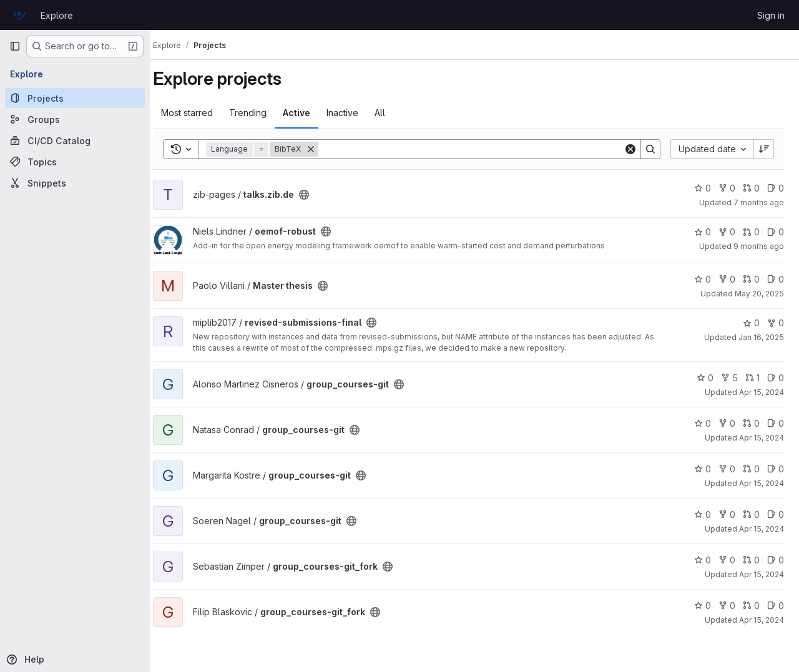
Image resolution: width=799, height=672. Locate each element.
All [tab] (392, 113)
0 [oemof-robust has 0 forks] (727, 232)
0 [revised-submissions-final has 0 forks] (776, 323)
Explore (57, 15)
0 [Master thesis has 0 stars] (703, 279)
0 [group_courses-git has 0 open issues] (776, 378)
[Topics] (75, 162)
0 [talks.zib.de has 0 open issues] (776, 188)
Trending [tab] (260, 113)
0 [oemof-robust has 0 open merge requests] (751, 232)
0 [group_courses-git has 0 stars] (705, 378)
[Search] (477, 149)
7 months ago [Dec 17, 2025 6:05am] (759, 202)
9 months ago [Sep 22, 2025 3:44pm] (759, 246)
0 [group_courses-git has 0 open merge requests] (751, 423)
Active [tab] (308, 113)
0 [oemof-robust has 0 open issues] (776, 232)
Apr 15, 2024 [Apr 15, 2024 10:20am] (762, 438)
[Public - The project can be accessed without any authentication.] (316, 195)
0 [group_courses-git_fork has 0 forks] (727, 560)
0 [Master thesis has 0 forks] (727, 279)
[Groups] (75, 119)
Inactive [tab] (354, 113)
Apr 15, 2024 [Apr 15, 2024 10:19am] (762, 483)
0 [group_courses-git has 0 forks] (727, 423)
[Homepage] (19, 15)
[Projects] (75, 98)
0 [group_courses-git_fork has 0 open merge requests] (751, 560)
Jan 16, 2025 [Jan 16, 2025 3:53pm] (761, 337)
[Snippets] (75, 183)
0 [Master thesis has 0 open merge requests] (751, 279)
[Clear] (630, 149)
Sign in (771, 15)
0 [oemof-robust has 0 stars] (703, 232)
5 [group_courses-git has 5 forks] (729, 378)
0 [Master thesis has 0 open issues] (776, 279)
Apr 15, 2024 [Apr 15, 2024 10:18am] (762, 620)
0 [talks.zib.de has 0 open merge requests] (751, 188)
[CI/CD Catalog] (75, 140)
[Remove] (323, 149)
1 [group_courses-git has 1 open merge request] (752, 378)
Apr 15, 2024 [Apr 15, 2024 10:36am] (762, 392)
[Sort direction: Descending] (764, 149)
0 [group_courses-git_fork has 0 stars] (703, 560)
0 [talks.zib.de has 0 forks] (727, 188)
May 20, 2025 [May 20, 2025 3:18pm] (759, 294)
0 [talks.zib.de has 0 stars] (703, 188)
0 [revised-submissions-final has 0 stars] (751, 323)
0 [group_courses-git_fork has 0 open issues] (776, 560)
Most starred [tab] (199, 113)
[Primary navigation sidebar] (15, 46)
